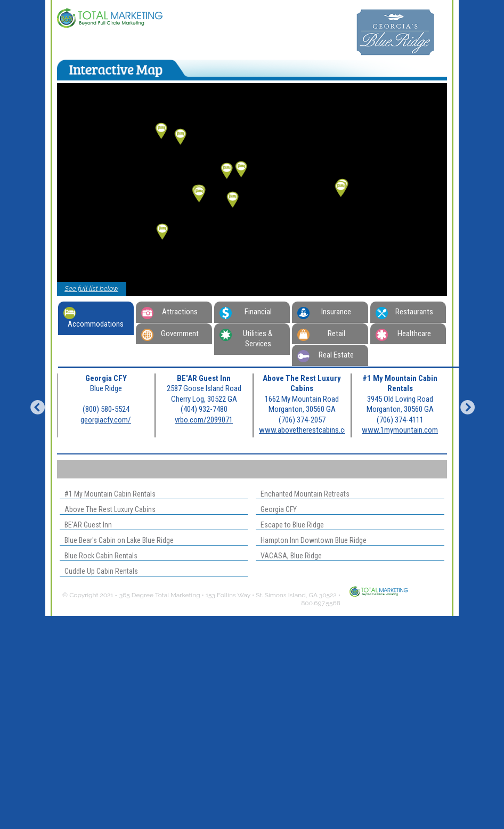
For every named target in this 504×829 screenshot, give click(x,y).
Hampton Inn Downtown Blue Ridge (311, 540)
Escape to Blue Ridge (290, 525)
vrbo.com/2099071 (204, 420)
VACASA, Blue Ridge (289, 556)
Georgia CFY (276, 509)
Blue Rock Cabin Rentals (99, 556)
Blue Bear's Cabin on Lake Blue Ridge (117, 540)
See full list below (91, 288)
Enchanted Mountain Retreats (303, 494)
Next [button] (465, 405)
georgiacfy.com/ (106, 420)
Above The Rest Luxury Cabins (108, 509)
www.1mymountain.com (400, 430)
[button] (241, 169)
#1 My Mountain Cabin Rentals (108, 494)
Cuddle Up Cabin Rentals (99, 571)
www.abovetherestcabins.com (307, 430)
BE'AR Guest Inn (86, 525)
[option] (106, 405)
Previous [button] (35, 405)
